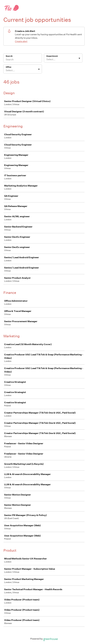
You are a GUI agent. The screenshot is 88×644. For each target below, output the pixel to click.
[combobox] (47, 59)
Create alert (21, 41)
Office (9, 67)
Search (9, 56)
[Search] (23, 60)
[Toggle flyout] (79, 58)
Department (52, 56)
